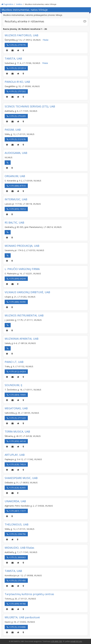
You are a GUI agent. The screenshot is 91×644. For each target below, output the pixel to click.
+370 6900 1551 (56, 641)
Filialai (45, 40)
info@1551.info (76, 641)
